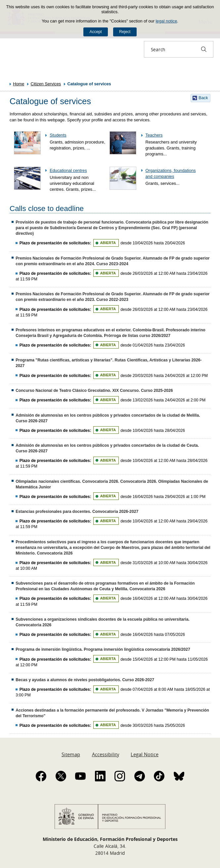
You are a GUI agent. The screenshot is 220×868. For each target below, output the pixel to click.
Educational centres (68, 170)
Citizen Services (46, 84)
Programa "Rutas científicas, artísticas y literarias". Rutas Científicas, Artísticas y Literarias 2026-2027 (109, 363)
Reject (125, 32)
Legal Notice (145, 754)
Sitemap (71, 754)
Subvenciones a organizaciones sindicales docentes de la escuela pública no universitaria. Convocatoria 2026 (103, 622)
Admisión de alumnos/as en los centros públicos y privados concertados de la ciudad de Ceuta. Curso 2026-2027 (107, 448)
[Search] (204, 49)
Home (19, 84)
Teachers (154, 135)
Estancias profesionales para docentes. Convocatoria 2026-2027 (77, 512)
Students (58, 135)
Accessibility (106, 754)
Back (203, 98)
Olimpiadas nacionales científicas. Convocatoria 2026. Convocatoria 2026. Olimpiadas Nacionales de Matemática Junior (112, 484)
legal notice (167, 21)
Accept (96, 32)
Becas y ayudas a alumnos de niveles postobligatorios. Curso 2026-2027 (85, 680)
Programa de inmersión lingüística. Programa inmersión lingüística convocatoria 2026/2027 (103, 649)
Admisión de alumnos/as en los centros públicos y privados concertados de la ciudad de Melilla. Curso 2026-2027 (108, 418)
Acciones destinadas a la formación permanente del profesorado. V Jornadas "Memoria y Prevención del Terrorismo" (112, 713)
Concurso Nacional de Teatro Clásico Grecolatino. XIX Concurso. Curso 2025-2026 (94, 391)
